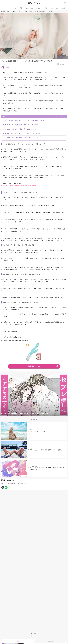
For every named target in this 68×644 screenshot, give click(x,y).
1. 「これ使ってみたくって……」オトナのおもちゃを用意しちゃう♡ (26, 121)
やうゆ (30, 466)
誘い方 (18, 483)
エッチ (3, 483)
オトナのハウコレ (5, 11)
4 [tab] (36, 415)
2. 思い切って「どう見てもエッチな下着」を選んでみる (22, 125)
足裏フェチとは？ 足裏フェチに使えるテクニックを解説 (45, 450)
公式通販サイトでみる (34, 366)
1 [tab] (25, 415)
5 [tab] (39, 415)
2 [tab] (29, 415)
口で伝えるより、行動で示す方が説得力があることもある (22, 138)
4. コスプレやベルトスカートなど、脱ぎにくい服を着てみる (23, 133)
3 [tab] (32, 415)
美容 (46, 8)
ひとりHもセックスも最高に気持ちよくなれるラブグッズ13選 (18, 186)
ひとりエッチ (30, 8)
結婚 (64, 8)
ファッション (55, 8)
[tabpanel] (34, 395)
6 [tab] (43, 415)
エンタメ (38, 8)
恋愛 (21, 8)
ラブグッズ (23, 483)
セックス (8, 483)
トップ (4, 8)
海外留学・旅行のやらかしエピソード (39, 431)
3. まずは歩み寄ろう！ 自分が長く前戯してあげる (20, 129)
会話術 (13, 483)
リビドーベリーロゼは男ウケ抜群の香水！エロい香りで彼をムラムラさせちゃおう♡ (47, 469)
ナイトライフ (13, 8)
